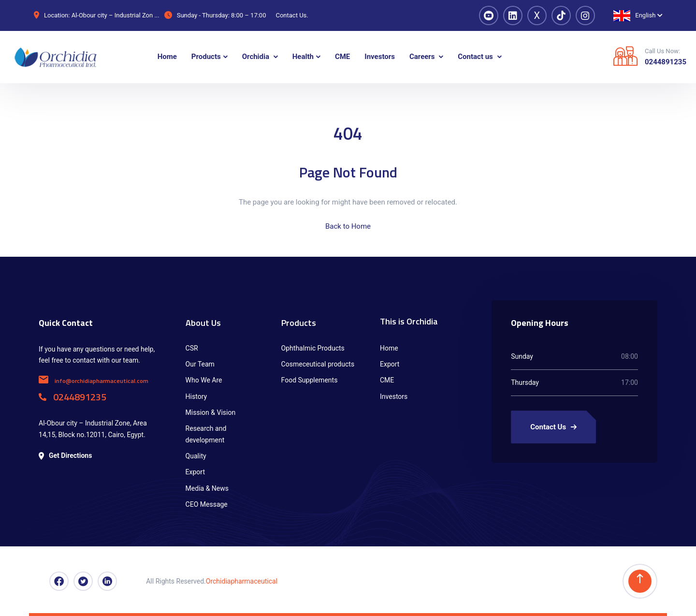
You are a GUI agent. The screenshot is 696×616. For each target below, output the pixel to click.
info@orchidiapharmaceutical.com (94, 381)
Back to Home (348, 226)
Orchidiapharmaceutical (242, 581)
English (634, 16)
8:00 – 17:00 (248, 15)
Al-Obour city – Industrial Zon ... (116, 15)
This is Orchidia (409, 321)
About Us (203, 323)
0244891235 (666, 62)
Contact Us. (292, 15)
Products (299, 323)
